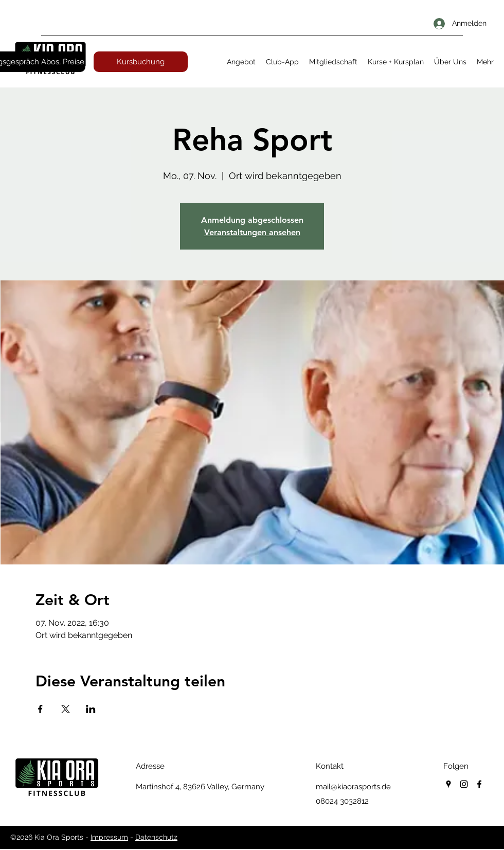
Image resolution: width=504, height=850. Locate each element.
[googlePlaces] (448, 784)
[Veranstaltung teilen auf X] (66, 709)
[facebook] (479, 784)
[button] (241, 62)
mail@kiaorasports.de (353, 787)
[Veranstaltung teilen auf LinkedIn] (91, 709)
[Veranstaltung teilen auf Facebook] (40, 709)
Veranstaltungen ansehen (252, 232)
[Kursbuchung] (141, 62)
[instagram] (464, 784)
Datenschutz (156, 837)
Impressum (109, 837)
